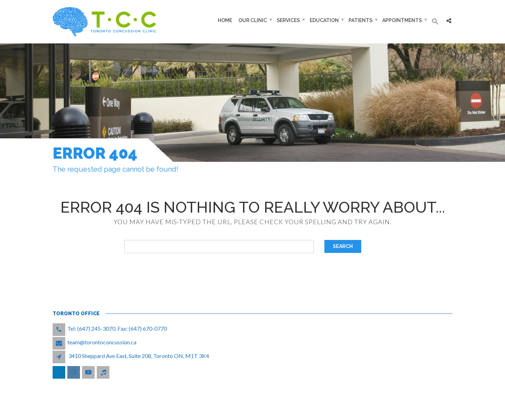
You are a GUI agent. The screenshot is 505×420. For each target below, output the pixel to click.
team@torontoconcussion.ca (102, 342)
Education (324, 20)
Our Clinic (253, 20)
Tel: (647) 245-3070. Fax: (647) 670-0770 (117, 328)
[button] (435, 22)
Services (288, 20)
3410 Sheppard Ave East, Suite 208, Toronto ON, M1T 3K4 (139, 356)
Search (343, 246)
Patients (361, 20)
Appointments (402, 20)
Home (225, 20)
